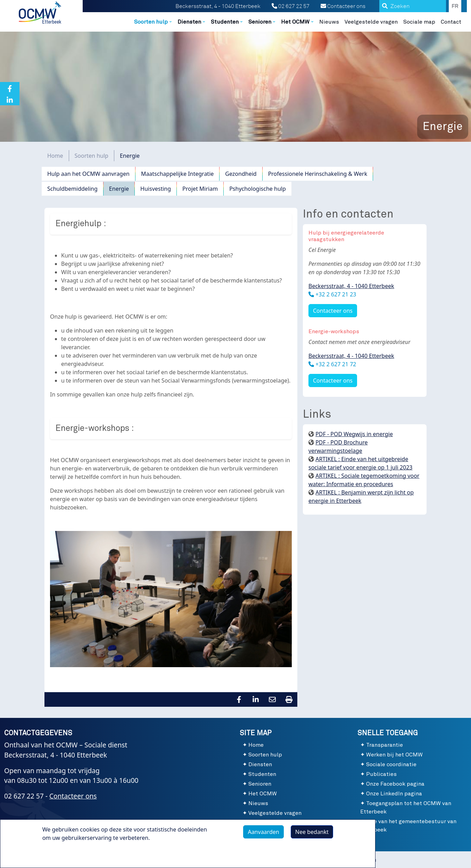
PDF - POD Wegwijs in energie (354, 434)
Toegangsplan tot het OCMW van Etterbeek (406, 808)
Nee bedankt (312, 835)
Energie (119, 189)
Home (55, 156)
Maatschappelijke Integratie (177, 174)
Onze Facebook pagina (395, 784)
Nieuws (329, 22)
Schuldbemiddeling (72, 189)
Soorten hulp (92, 156)
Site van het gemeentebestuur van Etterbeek (408, 826)
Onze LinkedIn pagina (394, 794)
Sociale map (419, 22)
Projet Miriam (200, 189)
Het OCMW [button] (295, 22)
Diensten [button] (189, 22)
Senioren (260, 784)
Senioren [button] (260, 22)
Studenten (262, 774)
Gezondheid (241, 174)
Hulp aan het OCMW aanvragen (88, 174)
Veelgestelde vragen (371, 22)
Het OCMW (263, 794)
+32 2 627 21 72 (335, 364)
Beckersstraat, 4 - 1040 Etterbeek (351, 286)
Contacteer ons (343, 6)
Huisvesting (156, 189)
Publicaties (381, 774)
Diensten (260, 764)
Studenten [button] (225, 22)
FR (455, 6)
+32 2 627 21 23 (335, 294)
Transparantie (385, 745)
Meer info (62, 857)
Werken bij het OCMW (394, 755)
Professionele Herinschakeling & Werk (318, 174)
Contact (451, 22)
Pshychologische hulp (258, 189)
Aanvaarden (263, 835)
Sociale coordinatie (391, 764)
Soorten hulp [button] (151, 22)
